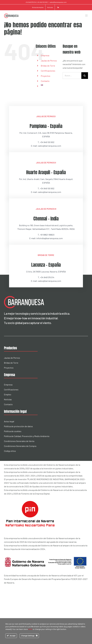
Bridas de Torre (48, 66)
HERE (30, 629)
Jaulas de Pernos (49, 61)
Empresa (45, 55)
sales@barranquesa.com (58, 2)
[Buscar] (85, 76)
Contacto (45, 81)
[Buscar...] (72, 76)
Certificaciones (48, 71)
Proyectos (46, 76)
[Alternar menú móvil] (87, 16)
